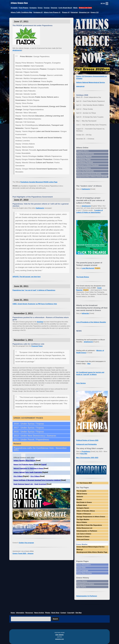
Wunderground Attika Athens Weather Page (92, 552)
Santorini (80, 497)
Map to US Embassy (84, 168)
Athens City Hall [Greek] (85, 171)
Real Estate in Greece (84, 502)
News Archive (39, 613)
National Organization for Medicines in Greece (29, 468)
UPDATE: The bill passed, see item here (27, 277)
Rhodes (79, 499)
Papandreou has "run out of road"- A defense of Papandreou (34, 290)
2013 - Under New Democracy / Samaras (35, 436)
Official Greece (82, 494)
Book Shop (55, 613)
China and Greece (83, 539)
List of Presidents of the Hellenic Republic (91, 322)
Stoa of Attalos (82, 522)
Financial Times (37, 346)
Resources (29, 613)
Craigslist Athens (83, 151)
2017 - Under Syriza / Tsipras (29, 428)
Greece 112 (95, 12)
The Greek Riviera (83, 277)
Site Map (79, 613)
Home (13, 613)
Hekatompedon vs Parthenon (87, 531)
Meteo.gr (80, 549)
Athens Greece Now (19, 3)
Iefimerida (85, 313)
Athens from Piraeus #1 (52, 12)
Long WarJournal (88, 268)
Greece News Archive (84, 573)
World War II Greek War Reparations (89, 525)
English (44, 465)
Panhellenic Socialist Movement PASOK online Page (39, 182)
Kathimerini (40, 208)
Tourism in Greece (83, 537)
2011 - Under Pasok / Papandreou (31, 440)
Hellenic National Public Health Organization (28, 472)
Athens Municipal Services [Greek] (89, 174)
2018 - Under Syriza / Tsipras (29, 424)
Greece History (82, 581)
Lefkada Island (82, 505)
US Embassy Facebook (85, 162)
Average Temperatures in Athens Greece (91, 517)
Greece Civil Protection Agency (24, 465)
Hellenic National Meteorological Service (91, 82)
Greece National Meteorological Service (91, 547)
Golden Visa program (26, 543)
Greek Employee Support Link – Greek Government (30, 484)
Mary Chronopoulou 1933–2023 (87, 458)
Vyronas (47, 8)
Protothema (86, 451)
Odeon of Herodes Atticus (86, 511)
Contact (63, 613)
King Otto (84, 454)
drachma (40, 322)
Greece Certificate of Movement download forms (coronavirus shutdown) (37, 480)
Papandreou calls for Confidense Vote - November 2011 (40, 449)
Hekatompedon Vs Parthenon (87, 596)
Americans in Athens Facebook (88, 165)
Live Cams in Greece (84, 534)
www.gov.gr (80, 86)
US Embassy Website (84, 157)
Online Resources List (84, 528)
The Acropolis (81, 491)
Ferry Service (81, 383)
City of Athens (18, 476)
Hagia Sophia (81, 587)
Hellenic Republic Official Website (25, 461)
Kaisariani (74, 12)
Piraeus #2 (66, 12)
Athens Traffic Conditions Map (21, 12)
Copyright (71, 613)
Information (20, 613)
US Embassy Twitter (84, 160)
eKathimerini (17, 50)
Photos (48, 613)
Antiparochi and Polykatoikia (86, 444)
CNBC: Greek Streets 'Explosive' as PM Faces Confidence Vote (35, 304)
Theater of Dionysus (84, 514)
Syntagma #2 (38, 12)
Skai (89, 364)
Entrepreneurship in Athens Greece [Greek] (92, 177)
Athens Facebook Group (85, 154)
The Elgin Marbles (83, 520)
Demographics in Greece (85, 584)
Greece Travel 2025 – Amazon (23, 553)
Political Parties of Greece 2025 (87, 440)
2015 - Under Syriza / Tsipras (29, 432)
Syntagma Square (83, 508)
